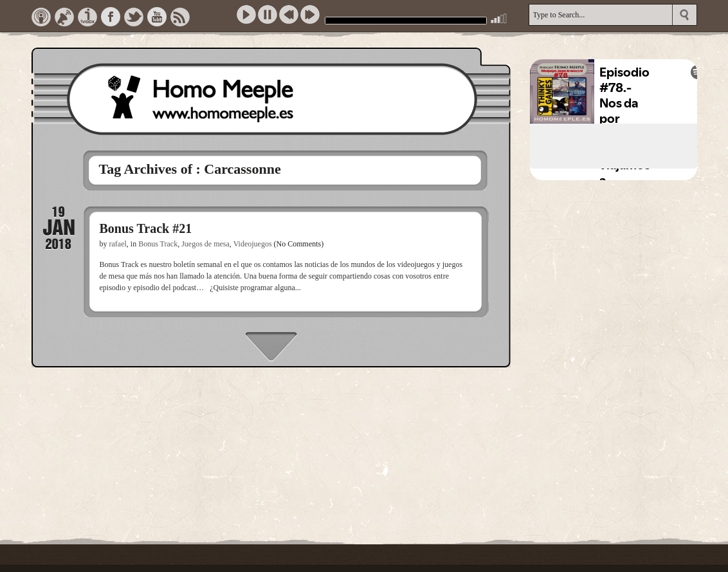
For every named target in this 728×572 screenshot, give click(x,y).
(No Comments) (299, 244)
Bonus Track (158, 244)
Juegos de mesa (205, 244)
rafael (118, 244)
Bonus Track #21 (146, 228)
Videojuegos (253, 244)
